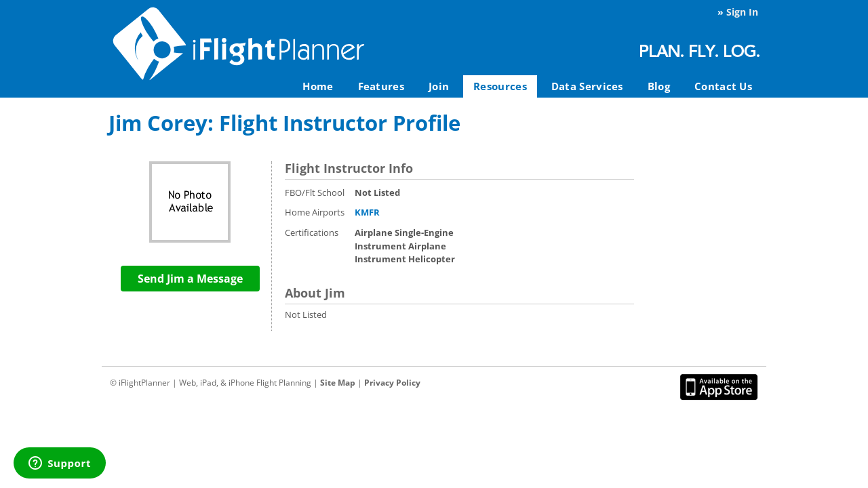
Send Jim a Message (190, 279)
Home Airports (315, 212)
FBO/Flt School (315, 192)
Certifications (312, 232)
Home (318, 86)
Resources (500, 86)
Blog (659, 86)
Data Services (587, 86)
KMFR (367, 212)
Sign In (742, 12)
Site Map (338, 383)
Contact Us (723, 86)
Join (439, 86)
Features (381, 86)
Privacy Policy (392, 383)
